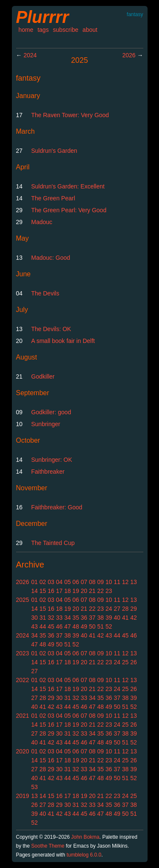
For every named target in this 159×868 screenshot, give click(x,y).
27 (117, 609)
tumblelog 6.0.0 (84, 855)
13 (134, 582)
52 (109, 626)
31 (43, 618)
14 (35, 591)
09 (100, 582)
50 (92, 626)
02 (43, 582)
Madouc (42, 222)
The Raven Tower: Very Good (70, 115)
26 (134, 662)
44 (43, 626)
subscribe (66, 30)
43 (35, 626)
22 (100, 591)
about (90, 30)
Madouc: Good (51, 258)
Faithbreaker (48, 472)
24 (109, 609)
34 (67, 618)
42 (134, 618)
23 (109, 591)
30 (35, 618)
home (26, 30)
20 (84, 591)
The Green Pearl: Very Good (69, 210)
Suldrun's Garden (54, 151)
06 (76, 582)
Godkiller (43, 376)
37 (92, 618)
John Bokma (85, 837)
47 (67, 626)
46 (59, 626)
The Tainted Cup (53, 543)
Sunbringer (46, 424)
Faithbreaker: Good (57, 507)
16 (51, 591)
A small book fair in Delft (63, 341)
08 (92, 582)
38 (100, 618)
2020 (23, 751)
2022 (23, 680)
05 (67, 582)
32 (51, 618)
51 (100, 626)
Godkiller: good (51, 412)
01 (35, 582)
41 (126, 618)
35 (76, 618)
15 (43, 591)
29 (134, 609)
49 (84, 626)
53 (35, 787)
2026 (129, 55)
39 (109, 618)
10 (109, 582)
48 (76, 626)
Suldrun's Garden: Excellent (68, 186)
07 (84, 582)
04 (59, 582)
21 (92, 591)
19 (76, 591)
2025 (23, 600)
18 (67, 591)
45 (51, 626)
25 (126, 662)
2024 (30, 55)
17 (59, 591)
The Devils (45, 293)
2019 (23, 796)
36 (84, 618)
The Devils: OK (51, 329)
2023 (23, 653)
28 (126, 609)
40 (117, 618)
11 (117, 582)
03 (51, 582)
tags (43, 30)
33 (59, 618)
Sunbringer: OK (52, 460)
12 (126, 582)
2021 (23, 716)
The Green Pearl (53, 198)
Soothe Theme (48, 846)
